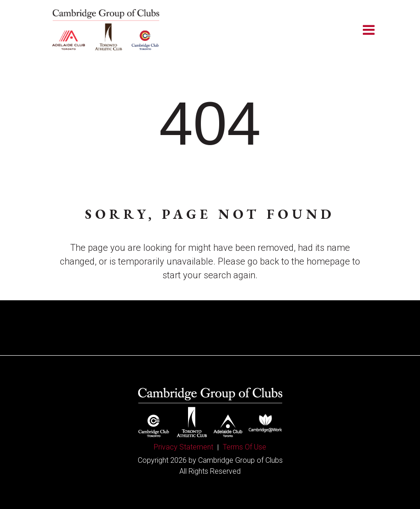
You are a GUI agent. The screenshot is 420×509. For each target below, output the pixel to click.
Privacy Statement (183, 447)
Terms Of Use (245, 447)
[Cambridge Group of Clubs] (106, 30)
